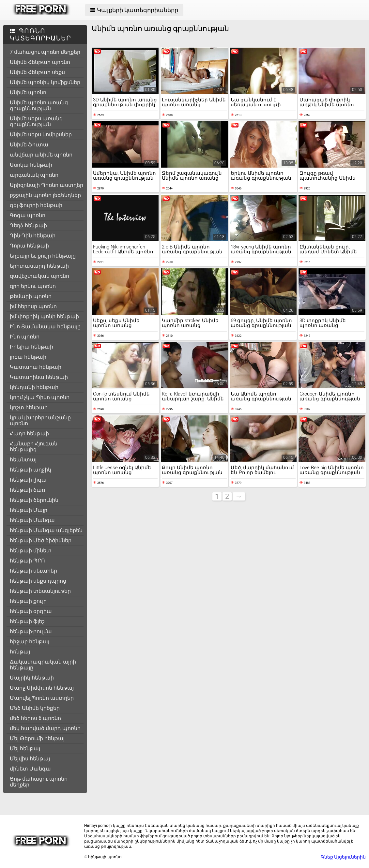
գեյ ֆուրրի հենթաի (36, 205)
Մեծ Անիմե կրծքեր (35, 708)
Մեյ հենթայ (25, 748)
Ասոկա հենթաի (31, 165)
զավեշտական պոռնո (39, 276)
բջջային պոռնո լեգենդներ (45, 195)
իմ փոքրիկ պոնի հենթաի (44, 316)
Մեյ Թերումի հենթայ (37, 738)
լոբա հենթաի (28, 357)
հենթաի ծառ (27, 490)
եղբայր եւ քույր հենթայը (43, 256)
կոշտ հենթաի (29, 407)
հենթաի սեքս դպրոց (38, 581)
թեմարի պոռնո (31, 296)
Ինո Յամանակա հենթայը (45, 327)
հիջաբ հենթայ (30, 642)
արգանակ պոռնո (34, 175)
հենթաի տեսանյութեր (40, 591)
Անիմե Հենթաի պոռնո (40, 62)
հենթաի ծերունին (34, 500)
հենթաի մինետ (31, 551)
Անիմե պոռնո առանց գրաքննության (39, 105)
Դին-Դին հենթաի (33, 236)
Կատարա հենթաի (36, 367)
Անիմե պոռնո (28, 92)
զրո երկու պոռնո (33, 286)
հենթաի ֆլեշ (27, 621)
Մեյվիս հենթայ (30, 759)
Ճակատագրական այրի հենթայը (43, 665)
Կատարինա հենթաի (39, 377)
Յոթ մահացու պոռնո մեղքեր (39, 782)
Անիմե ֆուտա (29, 145)
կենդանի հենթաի (34, 387)
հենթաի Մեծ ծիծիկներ (41, 540)
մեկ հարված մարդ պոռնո (45, 728)
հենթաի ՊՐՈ (27, 561)
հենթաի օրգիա (31, 611)
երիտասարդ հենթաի (39, 266)
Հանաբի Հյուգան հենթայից (34, 447)
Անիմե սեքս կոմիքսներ (41, 135)
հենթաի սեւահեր (33, 571)
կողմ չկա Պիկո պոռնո (40, 397)
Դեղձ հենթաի (28, 225)
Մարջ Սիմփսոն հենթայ (42, 688)
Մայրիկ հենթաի (32, 678)
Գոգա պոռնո (28, 215)
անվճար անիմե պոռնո (41, 155)
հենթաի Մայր (29, 510)
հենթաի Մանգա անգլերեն (46, 530)
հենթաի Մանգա (32, 520)
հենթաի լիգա (28, 480)
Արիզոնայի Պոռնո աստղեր (46, 185)
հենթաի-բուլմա (31, 631)
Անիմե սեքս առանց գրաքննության (36, 121)
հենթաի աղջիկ (31, 470)
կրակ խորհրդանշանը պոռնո (40, 420)
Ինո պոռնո (25, 337)
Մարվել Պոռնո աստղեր (42, 698)
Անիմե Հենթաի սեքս (37, 72)
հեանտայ (23, 460)
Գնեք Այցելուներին (343, 857)
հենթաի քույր (28, 601)
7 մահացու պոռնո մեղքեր (45, 52)
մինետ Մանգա (30, 769)
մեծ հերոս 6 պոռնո (35, 718)
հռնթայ (20, 652)
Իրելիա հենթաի (31, 347)
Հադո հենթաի (29, 434)
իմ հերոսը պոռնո (33, 306)
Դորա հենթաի (29, 246)
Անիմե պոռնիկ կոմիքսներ (45, 82)
